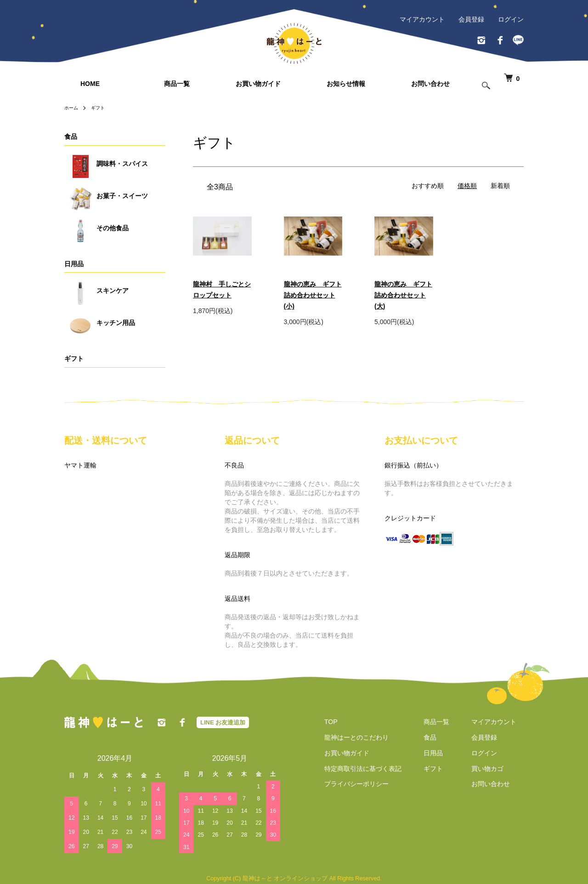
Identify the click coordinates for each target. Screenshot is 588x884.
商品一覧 (177, 84)
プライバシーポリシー (349, 784)
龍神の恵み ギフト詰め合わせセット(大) (403, 295)
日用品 (74, 264)
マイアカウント (422, 19)
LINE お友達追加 (223, 722)
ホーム (73, 108)
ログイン (511, 19)
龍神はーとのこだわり (349, 737)
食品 (71, 137)
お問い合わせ (430, 84)
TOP (324, 722)
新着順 (500, 186)
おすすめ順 (428, 186)
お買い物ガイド (258, 84)
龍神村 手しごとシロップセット (222, 290)
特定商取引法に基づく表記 (356, 769)
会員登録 (471, 19)
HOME (90, 84)
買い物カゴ (495, 769)
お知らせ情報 (346, 84)
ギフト (102, 108)
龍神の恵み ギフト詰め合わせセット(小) (313, 295)
